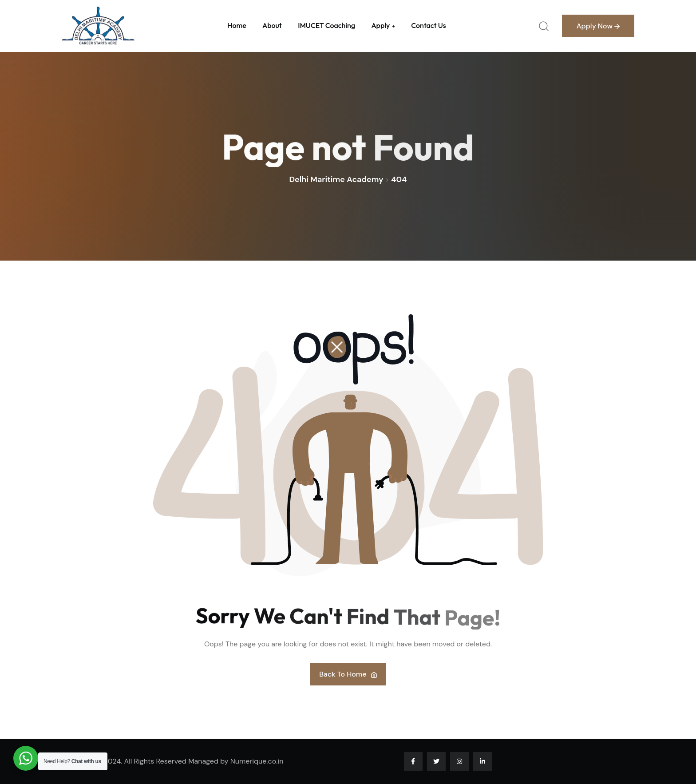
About (272, 25)
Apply (380, 25)
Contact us (428, 25)
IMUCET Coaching (326, 25)
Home (237, 25)
